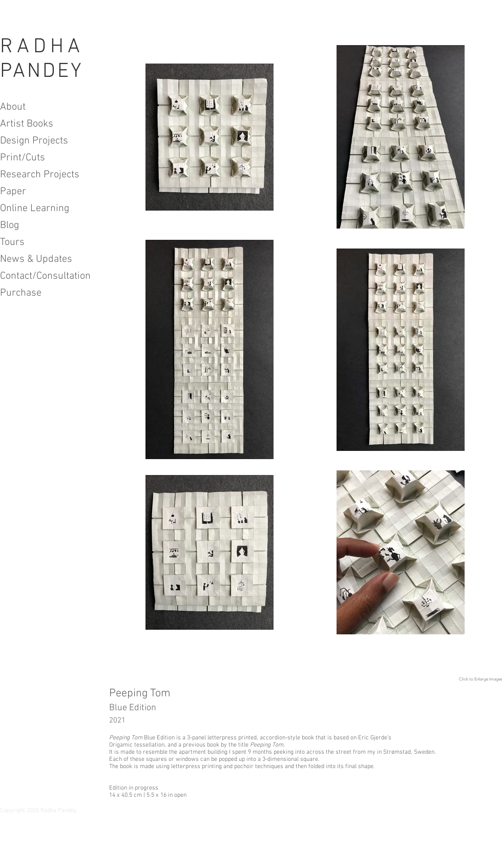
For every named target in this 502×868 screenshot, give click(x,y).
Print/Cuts (23, 158)
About (13, 107)
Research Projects (40, 175)
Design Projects (34, 141)
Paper (13, 192)
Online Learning (35, 209)
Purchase (21, 293)
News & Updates (36, 259)
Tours (12, 242)
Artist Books (27, 124)
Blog (9, 225)
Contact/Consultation (40, 276)
